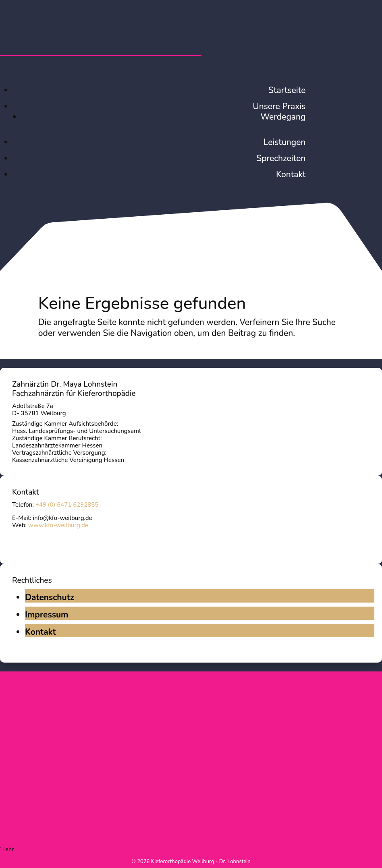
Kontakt (291, 174)
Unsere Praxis (279, 106)
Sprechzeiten (281, 158)
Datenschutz (50, 597)
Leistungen (285, 142)
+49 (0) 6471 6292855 (67, 505)
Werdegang (283, 117)
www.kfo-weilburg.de (58, 525)
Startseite (287, 90)
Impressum (47, 615)
